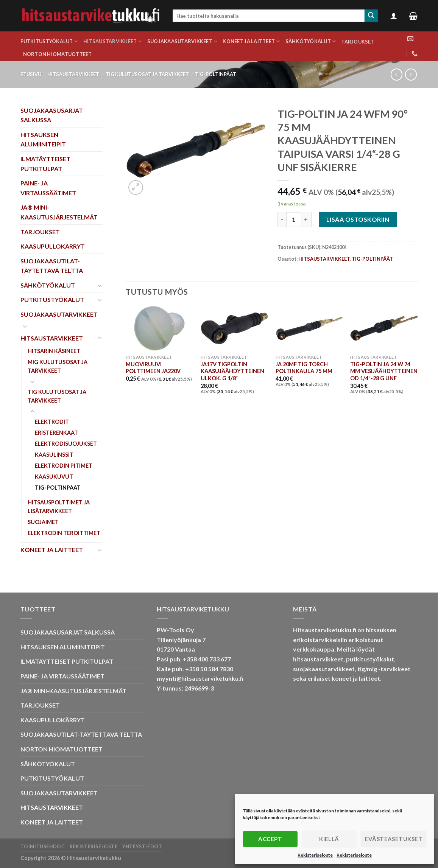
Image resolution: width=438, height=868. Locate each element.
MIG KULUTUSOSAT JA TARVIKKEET (58, 366)
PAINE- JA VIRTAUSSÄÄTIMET (48, 188)
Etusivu (31, 74)
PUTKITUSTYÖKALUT (49, 41)
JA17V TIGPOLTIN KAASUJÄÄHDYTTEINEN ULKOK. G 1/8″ (232, 371)
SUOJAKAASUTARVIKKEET (182, 41)
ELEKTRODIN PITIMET (64, 466)
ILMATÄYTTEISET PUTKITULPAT (45, 164)
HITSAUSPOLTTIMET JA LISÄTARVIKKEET (59, 507)
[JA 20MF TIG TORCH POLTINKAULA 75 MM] (309, 328)
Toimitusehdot (43, 847)
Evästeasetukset (394, 839)
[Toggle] (100, 285)
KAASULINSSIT (54, 455)
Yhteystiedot (142, 847)
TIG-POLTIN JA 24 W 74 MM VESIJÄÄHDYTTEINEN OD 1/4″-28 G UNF (384, 371)
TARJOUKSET (358, 42)
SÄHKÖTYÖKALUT (311, 41)
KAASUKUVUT (54, 477)
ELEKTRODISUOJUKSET (66, 444)
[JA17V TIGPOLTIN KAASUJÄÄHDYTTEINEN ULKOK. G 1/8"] (234, 328)
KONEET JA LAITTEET (251, 41)
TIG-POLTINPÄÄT (216, 74)
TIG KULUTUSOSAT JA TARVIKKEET (147, 74)
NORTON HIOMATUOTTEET (58, 54)
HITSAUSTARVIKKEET (113, 41)
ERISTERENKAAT (56, 433)
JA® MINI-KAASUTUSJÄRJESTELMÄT (59, 212)
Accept (270, 839)
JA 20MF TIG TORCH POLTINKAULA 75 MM (304, 368)
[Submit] (371, 16)
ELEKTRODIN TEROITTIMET (64, 533)
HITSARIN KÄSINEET (54, 351)
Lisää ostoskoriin (358, 219)
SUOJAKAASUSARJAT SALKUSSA (52, 115)
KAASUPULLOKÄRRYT (53, 246)
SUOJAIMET (43, 522)
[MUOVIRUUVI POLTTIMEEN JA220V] (159, 328)
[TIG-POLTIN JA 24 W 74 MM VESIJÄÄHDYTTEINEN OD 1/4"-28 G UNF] (384, 328)
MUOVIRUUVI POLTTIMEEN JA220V (153, 368)
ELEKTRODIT (52, 422)
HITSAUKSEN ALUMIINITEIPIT (43, 139)
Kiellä (329, 839)
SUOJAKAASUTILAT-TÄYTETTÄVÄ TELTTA (52, 266)
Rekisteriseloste (315, 855)
